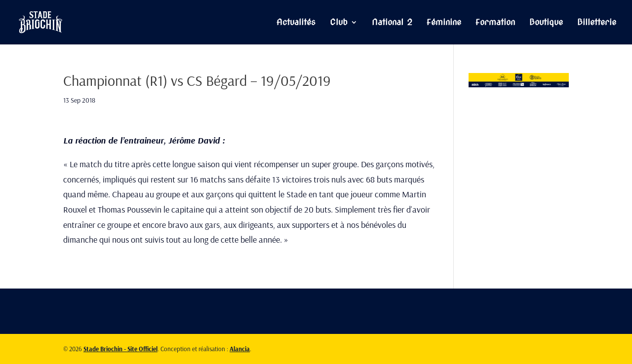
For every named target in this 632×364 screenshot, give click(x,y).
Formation (495, 23)
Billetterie (597, 23)
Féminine (444, 23)
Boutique (546, 23)
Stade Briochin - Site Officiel (120, 349)
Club (339, 23)
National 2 (392, 23)
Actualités (296, 23)
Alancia (240, 349)
